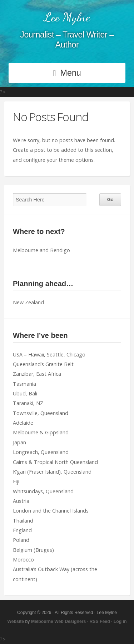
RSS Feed (100, 621)
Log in (120, 621)
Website (16, 621)
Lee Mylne (67, 17)
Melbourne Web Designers (58, 621)
